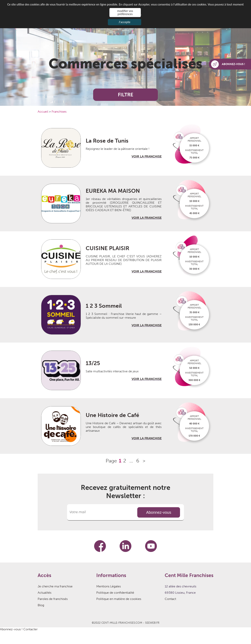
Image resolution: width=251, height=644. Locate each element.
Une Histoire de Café (112, 415)
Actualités (45, 593)
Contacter (30, 629)
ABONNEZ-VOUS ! (228, 64)
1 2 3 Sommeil (104, 306)
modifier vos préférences (125, 12)
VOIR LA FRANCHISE (147, 156)
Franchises (59, 112)
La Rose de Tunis (107, 141)
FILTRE (125, 95)
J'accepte (124, 22)
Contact (170, 599)
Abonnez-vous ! (11, 629)
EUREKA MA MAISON (113, 191)
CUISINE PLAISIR (107, 248)
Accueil (43, 112)
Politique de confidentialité (115, 593)
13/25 (93, 363)
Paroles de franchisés (53, 599)
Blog (41, 605)
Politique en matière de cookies (119, 599)
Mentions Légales (109, 586)
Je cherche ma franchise (55, 586)
